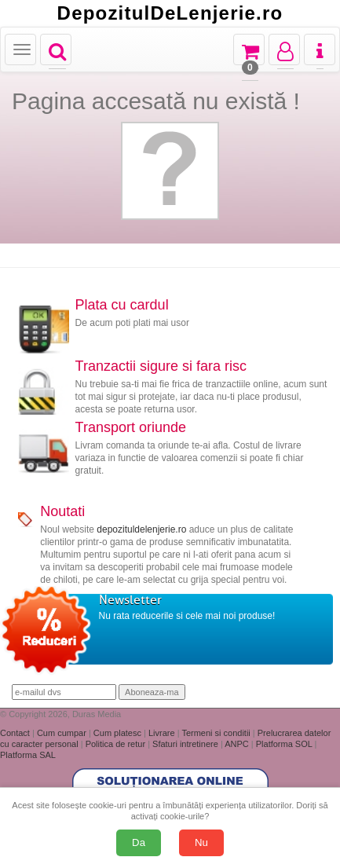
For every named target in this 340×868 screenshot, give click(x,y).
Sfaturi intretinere (186, 744)
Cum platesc (119, 733)
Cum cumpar (63, 733)
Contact (16, 733)
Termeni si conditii (217, 733)
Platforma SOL (284, 744)
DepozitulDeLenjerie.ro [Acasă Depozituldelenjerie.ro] (170, 13)
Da (139, 842)
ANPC (237, 744)
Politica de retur (117, 744)
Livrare (163, 733)
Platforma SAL (28, 755)
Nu (201, 842)
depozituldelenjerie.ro (141, 529)
